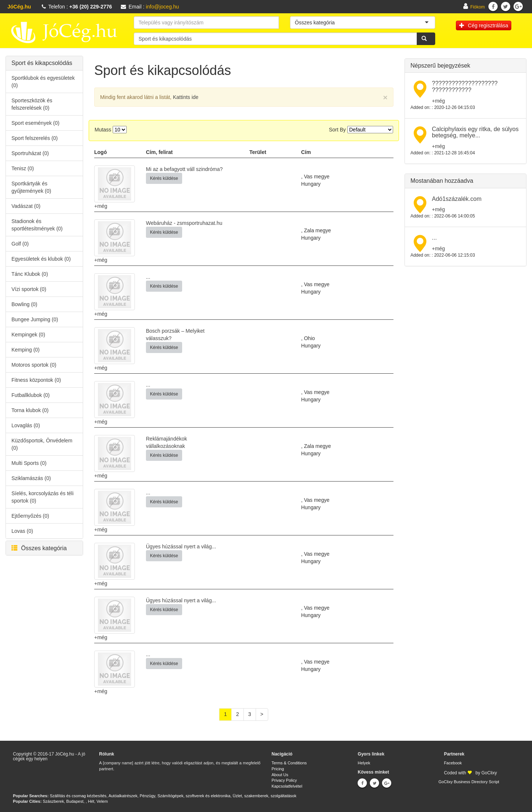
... (148, 277)
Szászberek (53, 801)
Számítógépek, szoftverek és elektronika (194, 796)
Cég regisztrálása (484, 25)
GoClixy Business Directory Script (469, 782)
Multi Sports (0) (29, 463)
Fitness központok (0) (36, 380)
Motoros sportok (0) (34, 365)
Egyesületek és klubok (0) (41, 259)
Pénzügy (147, 796)
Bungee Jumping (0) (35, 319)
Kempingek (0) (28, 335)
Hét (91, 801)
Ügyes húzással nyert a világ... (181, 547)
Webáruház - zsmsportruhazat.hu (184, 223)
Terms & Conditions (289, 763)
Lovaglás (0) (26, 425)
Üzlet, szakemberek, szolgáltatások (265, 796)
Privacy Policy (284, 780)
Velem (102, 801)
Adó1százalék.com (457, 199)
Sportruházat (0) (30, 153)
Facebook (453, 763)
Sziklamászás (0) (31, 478)
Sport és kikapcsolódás (42, 63)
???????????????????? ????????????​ (465, 87)
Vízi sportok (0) (29, 289)
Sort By (337, 130)
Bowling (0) (24, 304)
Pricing (278, 769)
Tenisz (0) (23, 168)
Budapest (75, 801)
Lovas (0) (22, 531)
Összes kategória (39, 548)
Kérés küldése (164, 178)
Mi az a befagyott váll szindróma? (184, 169)
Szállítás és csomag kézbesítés (78, 796)
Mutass (103, 130)
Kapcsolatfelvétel (287, 786)
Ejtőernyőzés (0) (30, 516)
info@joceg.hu (163, 7)
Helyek (364, 763)
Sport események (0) (35, 123)
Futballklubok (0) (31, 395)
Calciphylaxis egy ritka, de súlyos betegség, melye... (475, 132)
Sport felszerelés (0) (35, 138)
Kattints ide (186, 97)
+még (101, 206)
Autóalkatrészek (123, 796)
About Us (280, 775)
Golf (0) (20, 244)
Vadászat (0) (26, 206)
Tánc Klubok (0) (30, 274)
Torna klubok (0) (30, 410)
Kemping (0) (25, 350)
